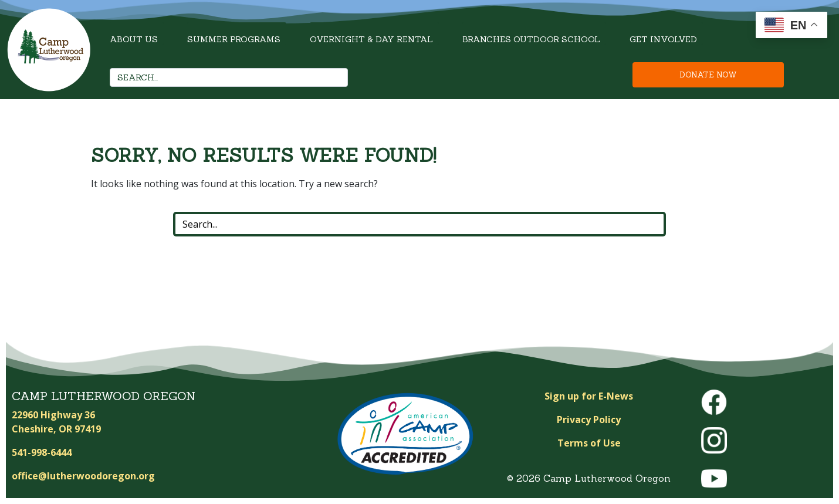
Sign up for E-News (589, 396)
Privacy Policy (589, 420)
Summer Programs (234, 39)
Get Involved (663, 39)
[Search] (336, 77)
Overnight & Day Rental (371, 39)
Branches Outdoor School (531, 39)
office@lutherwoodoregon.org (83, 476)
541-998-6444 (42, 452)
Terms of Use (589, 443)
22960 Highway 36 (53, 415)
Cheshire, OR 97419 (56, 429)
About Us (134, 39)
